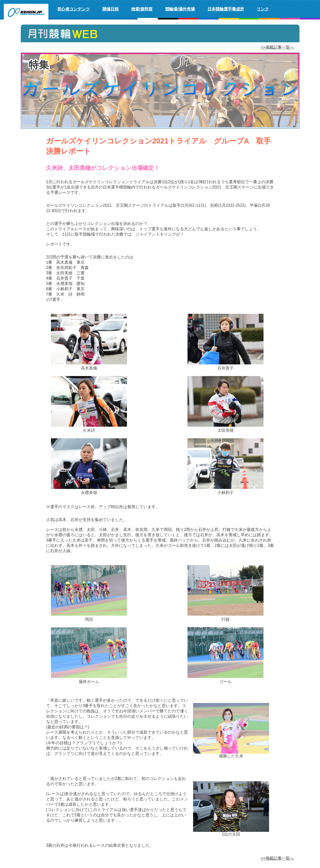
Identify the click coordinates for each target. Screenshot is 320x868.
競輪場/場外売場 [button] (180, 9)
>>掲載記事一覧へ (277, 47)
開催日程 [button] (110, 9)
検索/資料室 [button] (142, 9)
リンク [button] (263, 9)
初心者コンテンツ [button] (73, 9)
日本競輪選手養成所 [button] (226, 9)
